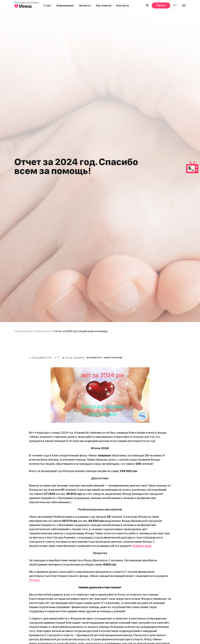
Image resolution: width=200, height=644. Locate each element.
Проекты (85, 5)
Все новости (45, 331)
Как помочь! (104, 5)
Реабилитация (142, 546)
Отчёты (34, 580)
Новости (31, 331)
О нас (47, 5)
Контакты (123, 5)
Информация (65, 5)
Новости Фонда (113, 358)
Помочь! (161, 5)
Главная (19, 331)
